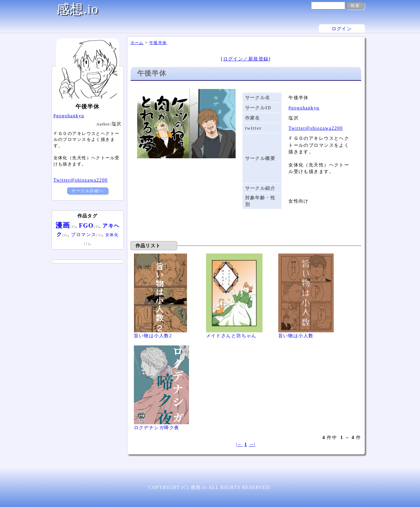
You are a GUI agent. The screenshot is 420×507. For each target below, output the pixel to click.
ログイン (342, 29)
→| (252, 444)
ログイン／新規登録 (246, 59)
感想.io (77, 9)
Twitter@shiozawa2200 (316, 128)
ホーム (137, 43)
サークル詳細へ (88, 191)
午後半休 (158, 43)
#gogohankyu (304, 108)
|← (239, 444)
